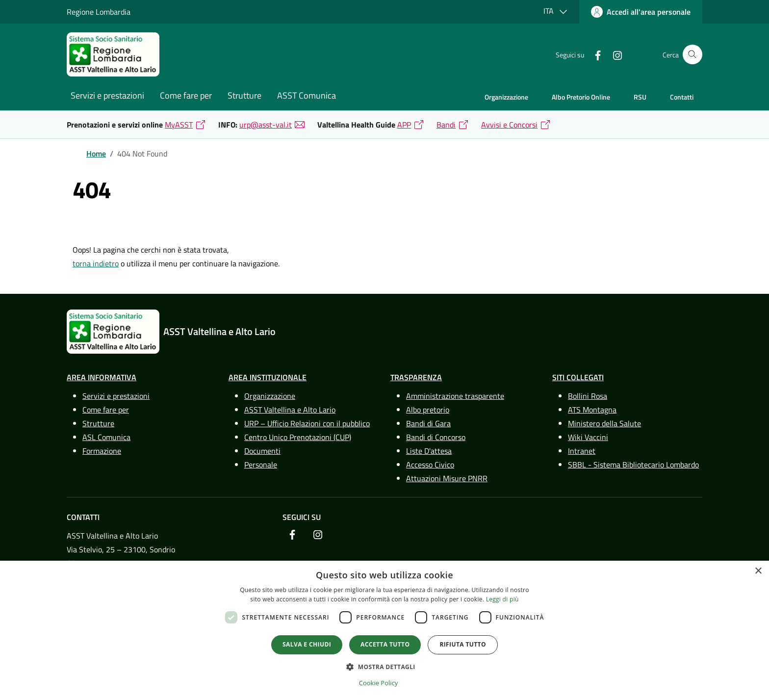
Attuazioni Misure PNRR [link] (447, 478)
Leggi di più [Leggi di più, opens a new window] (502, 599)
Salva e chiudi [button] (307, 644)
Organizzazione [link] (506, 97)
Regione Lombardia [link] (99, 12)
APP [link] (404, 125)
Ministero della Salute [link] (604, 423)
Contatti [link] (682, 97)
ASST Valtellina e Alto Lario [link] (290, 410)
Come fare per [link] (186, 95)
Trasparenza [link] (416, 377)
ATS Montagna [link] (592, 410)
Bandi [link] (446, 125)
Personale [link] (261, 465)
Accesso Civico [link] (430, 465)
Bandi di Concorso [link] (436, 437)
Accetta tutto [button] (385, 644)
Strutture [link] (244, 95)
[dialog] (384, 630)
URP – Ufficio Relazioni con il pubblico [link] (307, 423)
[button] (384, 667)
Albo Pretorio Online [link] (581, 97)
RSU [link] (640, 97)
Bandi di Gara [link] (428, 423)
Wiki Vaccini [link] (588, 437)
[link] (641, 12)
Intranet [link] (582, 451)
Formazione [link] (102, 451)
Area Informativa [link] (102, 377)
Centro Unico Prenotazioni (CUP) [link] (298, 437)
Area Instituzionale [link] (268, 377)
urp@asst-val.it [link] (266, 125)
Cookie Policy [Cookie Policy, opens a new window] (379, 683)
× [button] (758, 571)
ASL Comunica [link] (106, 437)
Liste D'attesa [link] (429, 451)
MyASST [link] (179, 125)
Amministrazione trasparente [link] (455, 396)
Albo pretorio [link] (428, 410)
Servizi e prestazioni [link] (107, 95)
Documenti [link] (262, 451)
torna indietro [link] (96, 263)
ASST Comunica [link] (307, 95)
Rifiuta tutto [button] (463, 644)
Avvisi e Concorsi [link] (509, 125)
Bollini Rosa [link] (588, 396)
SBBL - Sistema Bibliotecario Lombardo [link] (633, 465)
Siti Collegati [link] (578, 377)
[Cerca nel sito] (692, 54)
